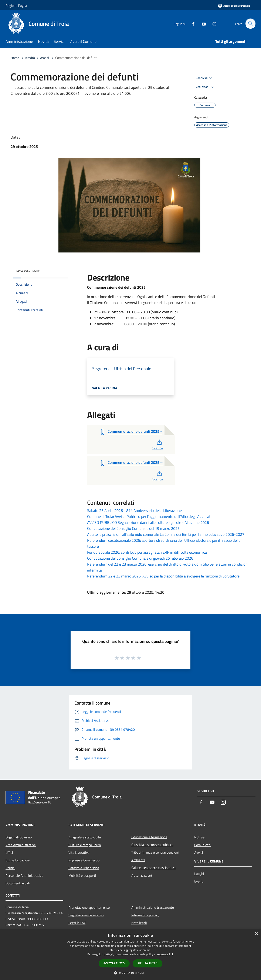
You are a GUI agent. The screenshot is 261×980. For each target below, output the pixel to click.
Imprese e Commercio (84, 860)
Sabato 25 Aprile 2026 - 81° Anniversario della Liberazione (134, 511)
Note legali (139, 923)
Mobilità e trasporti (82, 875)
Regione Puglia (16, 6)
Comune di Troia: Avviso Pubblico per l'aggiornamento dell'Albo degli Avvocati (149, 517)
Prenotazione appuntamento (89, 907)
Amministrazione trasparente (153, 907)
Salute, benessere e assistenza (153, 868)
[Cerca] (250, 24)
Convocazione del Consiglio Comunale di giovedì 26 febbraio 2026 (140, 558)
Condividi (204, 78)
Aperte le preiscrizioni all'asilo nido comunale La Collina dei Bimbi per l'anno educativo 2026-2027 (166, 534)
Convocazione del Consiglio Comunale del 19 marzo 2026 (133, 528)
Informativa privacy (145, 915)
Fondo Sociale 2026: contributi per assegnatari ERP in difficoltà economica (147, 552)
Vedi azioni (205, 87)
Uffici (9, 852)
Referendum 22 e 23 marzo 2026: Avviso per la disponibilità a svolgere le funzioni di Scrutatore (163, 576)
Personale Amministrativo (24, 875)
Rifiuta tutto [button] (148, 963)
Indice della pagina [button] (28, 271)
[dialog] (130, 955)
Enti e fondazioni (18, 860)
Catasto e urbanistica (84, 868)
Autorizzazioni (142, 875)
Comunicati (202, 845)
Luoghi (199, 874)
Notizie (199, 837)
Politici (10, 868)
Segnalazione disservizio (86, 915)
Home (15, 58)
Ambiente (138, 860)
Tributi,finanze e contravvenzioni (155, 852)
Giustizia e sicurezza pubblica (152, 845)
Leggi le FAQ (77, 923)
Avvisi (45, 58)
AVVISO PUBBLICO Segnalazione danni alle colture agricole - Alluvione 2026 (148, 522)
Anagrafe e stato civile (85, 837)
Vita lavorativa (79, 852)
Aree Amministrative (21, 845)
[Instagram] (213, 24)
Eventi (199, 881)
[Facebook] (191, 24)
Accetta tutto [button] (114, 963)
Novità (30, 58)
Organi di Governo (19, 837)
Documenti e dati (18, 883)
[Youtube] (202, 24)
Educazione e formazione (149, 837)
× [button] (256, 934)
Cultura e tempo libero (85, 845)
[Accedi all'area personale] (234, 6)
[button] (130, 973)
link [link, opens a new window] (171, 954)
